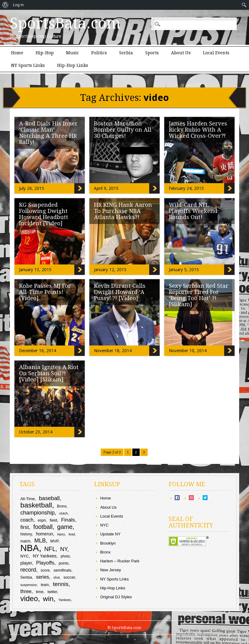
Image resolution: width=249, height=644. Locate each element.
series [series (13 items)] (43, 577)
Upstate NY (110, 534)
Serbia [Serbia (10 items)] (26, 577)
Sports (152, 53)
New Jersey (111, 570)
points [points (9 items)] (64, 563)
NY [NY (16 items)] (64, 549)
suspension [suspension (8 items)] (29, 585)
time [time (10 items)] (40, 592)
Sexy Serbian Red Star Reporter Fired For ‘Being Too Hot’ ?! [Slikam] (199, 295)
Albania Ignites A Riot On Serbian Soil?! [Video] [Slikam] (49, 373)
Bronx (105, 552)
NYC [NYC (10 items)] (25, 556)
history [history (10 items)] (26, 534)
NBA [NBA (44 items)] (29, 548)
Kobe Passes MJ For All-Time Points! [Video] (45, 292)
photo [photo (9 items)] (65, 556)
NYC (104, 525)
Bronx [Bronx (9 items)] (62, 506)
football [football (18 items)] (43, 527)
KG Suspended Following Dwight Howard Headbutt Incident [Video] (44, 214)
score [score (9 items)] (45, 570)
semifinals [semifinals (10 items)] (63, 570)
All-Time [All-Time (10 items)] (27, 499)
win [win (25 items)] (48, 599)
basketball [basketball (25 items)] (36, 505)
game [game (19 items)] (65, 527)
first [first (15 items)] (25, 527)
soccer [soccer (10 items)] (69, 577)
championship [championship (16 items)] (37, 513)
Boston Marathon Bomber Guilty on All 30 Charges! (123, 130)
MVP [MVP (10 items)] (54, 541)
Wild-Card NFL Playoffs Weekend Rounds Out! (193, 211)
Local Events (216, 53)
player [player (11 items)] (26, 563)
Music (72, 53)
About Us (181, 53)
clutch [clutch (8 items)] (64, 513)
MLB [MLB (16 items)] (40, 541)
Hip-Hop (45, 53)
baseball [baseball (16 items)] (49, 498)
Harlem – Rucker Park (120, 561)
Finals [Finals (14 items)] (68, 520)
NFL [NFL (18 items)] (50, 549)
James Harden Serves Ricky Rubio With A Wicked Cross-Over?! (198, 130)
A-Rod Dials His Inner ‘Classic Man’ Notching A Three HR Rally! (48, 133)
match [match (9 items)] (25, 541)
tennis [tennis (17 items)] (61, 584)
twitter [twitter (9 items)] (52, 592)
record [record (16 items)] (28, 570)
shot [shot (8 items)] (56, 577)
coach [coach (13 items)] (27, 520)
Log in (18, 5)
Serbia (126, 53)
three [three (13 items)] (26, 591)
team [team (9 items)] (45, 585)
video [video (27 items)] (29, 598)
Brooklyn (108, 543)
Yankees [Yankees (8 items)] (65, 600)
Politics (99, 53)
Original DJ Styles (116, 597)
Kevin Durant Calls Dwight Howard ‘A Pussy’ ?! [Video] (120, 292)
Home (17, 53)
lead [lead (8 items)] (72, 534)
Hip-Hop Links (73, 65)
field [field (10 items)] (53, 520)
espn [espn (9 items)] (42, 520)
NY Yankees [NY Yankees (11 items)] (45, 556)
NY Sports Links (28, 65)
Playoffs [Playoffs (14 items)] (45, 563)
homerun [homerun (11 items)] (45, 534)
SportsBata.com (65, 23)
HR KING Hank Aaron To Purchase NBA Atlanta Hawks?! (123, 211)
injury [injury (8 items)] (61, 534)
